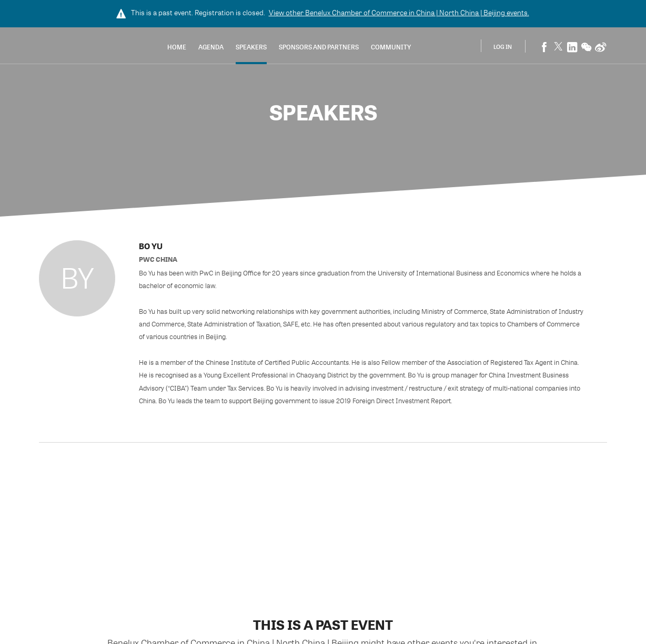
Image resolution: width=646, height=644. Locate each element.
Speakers (251, 47)
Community (391, 47)
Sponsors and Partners (319, 47)
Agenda (211, 47)
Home (177, 47)
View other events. (399, 13)
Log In (503, 47)
